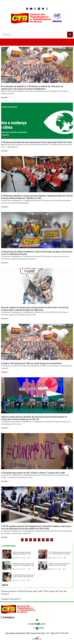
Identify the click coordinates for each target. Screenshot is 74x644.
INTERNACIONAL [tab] (9, 546)
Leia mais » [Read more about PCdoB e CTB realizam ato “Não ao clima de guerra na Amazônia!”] (5, 372)
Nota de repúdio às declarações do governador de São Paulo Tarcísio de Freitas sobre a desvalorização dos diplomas (35, 309)
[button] (37, 42)
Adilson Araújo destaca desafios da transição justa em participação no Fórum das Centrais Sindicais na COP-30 (34, 418)
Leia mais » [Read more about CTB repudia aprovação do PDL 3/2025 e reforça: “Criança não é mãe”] (5, 481)
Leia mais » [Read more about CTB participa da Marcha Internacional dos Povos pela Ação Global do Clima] (5, 151)
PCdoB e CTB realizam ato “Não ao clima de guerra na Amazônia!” (32, 363)
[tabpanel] (37, 566)
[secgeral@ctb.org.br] (37, 620)
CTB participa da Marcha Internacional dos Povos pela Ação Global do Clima (37, 142)
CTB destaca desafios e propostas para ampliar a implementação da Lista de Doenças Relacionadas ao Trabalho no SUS (37, 197)
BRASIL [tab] (5, 585)
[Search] (70, 35)
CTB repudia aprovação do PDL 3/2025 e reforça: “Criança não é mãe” (33, 473)
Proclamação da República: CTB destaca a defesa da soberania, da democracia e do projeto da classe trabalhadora (32, 88)
